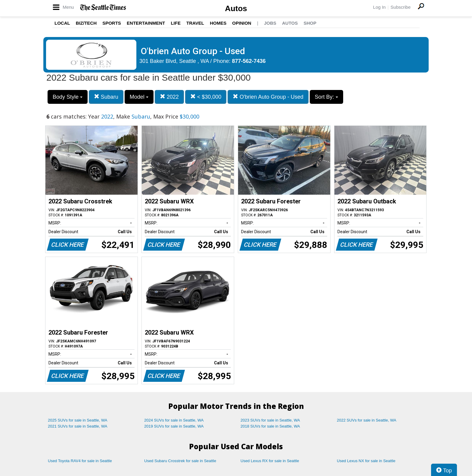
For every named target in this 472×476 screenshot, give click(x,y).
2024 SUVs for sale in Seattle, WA (174, 420)
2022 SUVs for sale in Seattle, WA (367, 420)
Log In (379, 7)
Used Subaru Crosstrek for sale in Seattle (180, 461)
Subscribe (401, 7)
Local (62, 23)
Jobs (270, 23)
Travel (195, 23)
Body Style (68, 97)
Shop (310, 23)
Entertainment (146, 23)
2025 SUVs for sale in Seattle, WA (78, 420)
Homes (218, 23)
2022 (169, 97)
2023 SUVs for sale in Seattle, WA (270, 420)
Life (176, 23)
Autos (236, 8)
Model (139, 97)
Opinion (242, 23)
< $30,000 (206, 97)
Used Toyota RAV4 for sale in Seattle (80, 461)
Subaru (106, 97)
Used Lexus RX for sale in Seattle (270, 461)
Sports (112, 23)
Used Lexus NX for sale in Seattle (366, 461)
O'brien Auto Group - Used (268, 97)
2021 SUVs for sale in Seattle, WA (78, 426)
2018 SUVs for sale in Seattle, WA (270, 426)
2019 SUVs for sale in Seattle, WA (174, 426)
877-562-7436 (249, 61)
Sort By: (326, 97)
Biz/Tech (86, 23)
